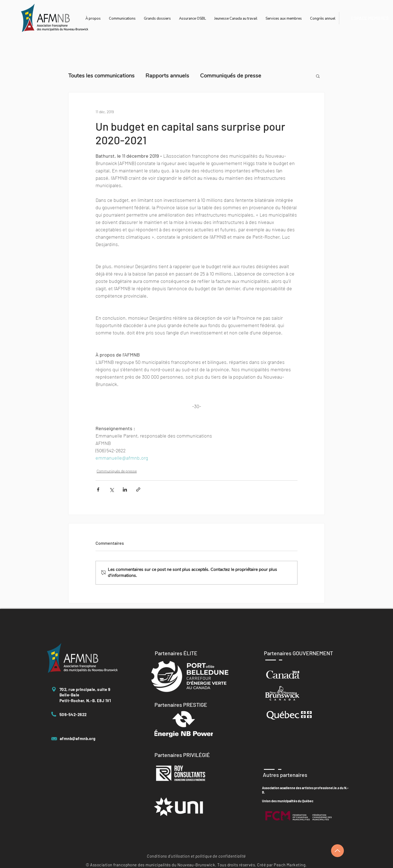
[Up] (337, 851)
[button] (318, 76)
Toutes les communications (101, 76)
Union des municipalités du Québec (288, 801)
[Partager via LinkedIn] (125, 490)
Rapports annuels (167, 76)
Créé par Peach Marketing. (282, 865)
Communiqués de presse (231, 76)
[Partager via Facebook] (98, 490)
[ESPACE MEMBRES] (370, 18)
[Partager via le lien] (138, 490)
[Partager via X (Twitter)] (111, 490)
